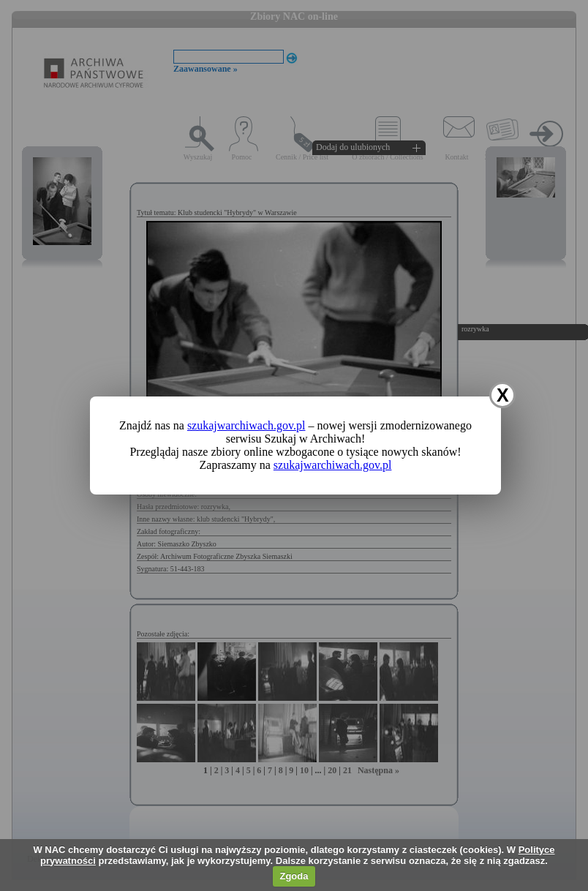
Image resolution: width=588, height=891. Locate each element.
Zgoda (294, 876)
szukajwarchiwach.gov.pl (246, 425)
